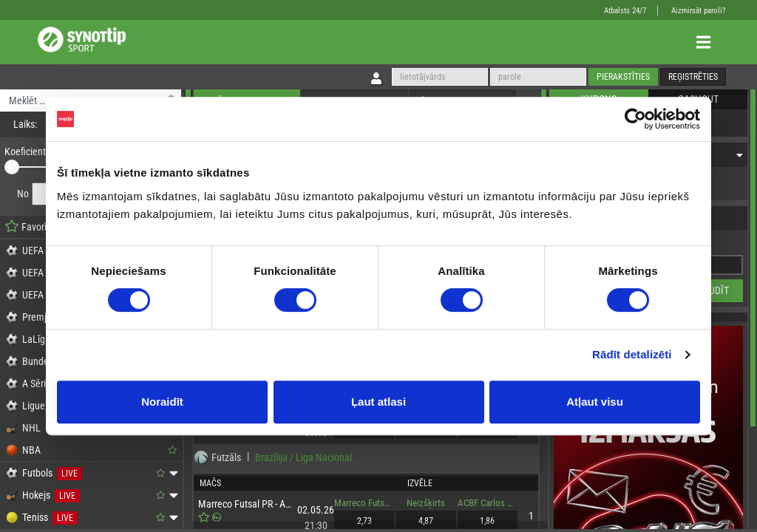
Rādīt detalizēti (632, 354)
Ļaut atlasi (378, 402)
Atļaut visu (595, 402)
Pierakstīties (623, 77)
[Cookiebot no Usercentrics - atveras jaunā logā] (635, 119)
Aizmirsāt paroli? (699, 11)
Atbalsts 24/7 (625, 11)
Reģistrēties (693, 77)
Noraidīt (162, 402)
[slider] (12, 167)
